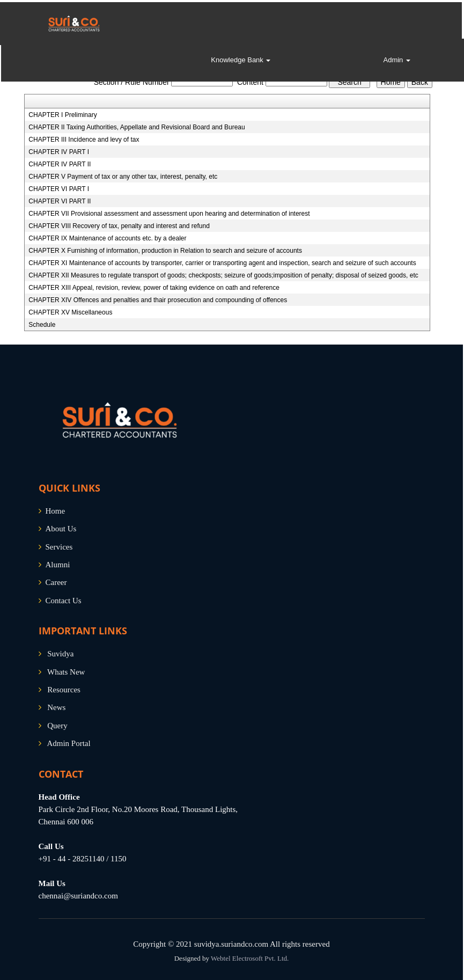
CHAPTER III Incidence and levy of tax (84, 140)
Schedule (42, 325)
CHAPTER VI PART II (60, 201)
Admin (396, 60)
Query (57, 726)
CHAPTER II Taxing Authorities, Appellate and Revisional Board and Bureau (137, 127)
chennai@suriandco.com (78, 896)
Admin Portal (68, 743)
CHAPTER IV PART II (60, 164)
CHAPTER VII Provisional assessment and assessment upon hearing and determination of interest (169, 214)
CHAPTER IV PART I (59, 152)
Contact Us (64, 601)
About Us (61, 529)
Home (56, 511)
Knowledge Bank (241, 60)
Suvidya (60, 654)
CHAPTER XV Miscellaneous (70, 312)
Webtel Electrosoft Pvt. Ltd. (250, 958)
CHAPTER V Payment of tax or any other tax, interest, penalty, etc (123, 177)
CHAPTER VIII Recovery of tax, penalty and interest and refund (119, 226)
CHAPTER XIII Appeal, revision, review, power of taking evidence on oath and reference (154, 288)
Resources (64, 690)
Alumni (58, 565)
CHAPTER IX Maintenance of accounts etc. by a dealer (107, 238)
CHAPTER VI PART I (59, 189)
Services (59, 547)
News (56, 707)
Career (56, 582)
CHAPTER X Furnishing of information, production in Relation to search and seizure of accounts (165, 251)
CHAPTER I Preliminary (62, 115)
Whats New (66, 672)
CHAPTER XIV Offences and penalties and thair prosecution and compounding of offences (158, 300)
